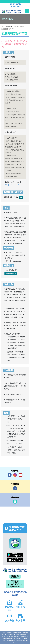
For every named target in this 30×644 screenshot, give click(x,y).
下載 (21, 197)
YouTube (20, 475)
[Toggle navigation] (27, 11)
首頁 (3, 27)
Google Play (15, 555)
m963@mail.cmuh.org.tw (12, 185)
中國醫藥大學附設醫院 (15, 570)
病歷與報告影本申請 (8, 29)
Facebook (10, 475)
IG (15, 475)
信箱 (15, 502)
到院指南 (15, 488)
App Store (15, 560)
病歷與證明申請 (19, 27)
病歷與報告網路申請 (11, 273)
